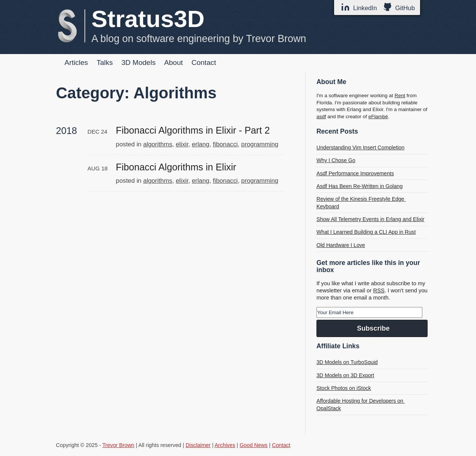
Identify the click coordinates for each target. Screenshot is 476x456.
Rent (400, 96)
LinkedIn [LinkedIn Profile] (359, 7)
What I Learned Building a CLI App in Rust (366, 232)
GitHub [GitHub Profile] (399, 7)
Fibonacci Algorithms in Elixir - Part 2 (193, 130)
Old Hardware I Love (341, 245)
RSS (379, 290)
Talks (105, 62)
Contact (204, 62)
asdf (321, 117)
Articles (76, 62)
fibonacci (225, 144)
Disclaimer (198, 445)
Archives (225, 445)
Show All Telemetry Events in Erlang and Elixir (371, 219)
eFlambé (378, 117)
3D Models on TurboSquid (347, 362)
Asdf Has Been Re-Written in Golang (360, 186)
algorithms (157, 144)
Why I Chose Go (336, 160)
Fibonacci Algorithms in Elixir (176, 167)
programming (260, 144)
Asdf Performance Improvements (355, 173)
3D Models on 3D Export (345, 375)
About (173, 62)
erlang (201, 144)
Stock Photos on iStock (344, 388)
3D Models (138, 62)
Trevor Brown (118, 445)
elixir (182, 144)
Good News (254, 445)
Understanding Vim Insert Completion (360, 147)
